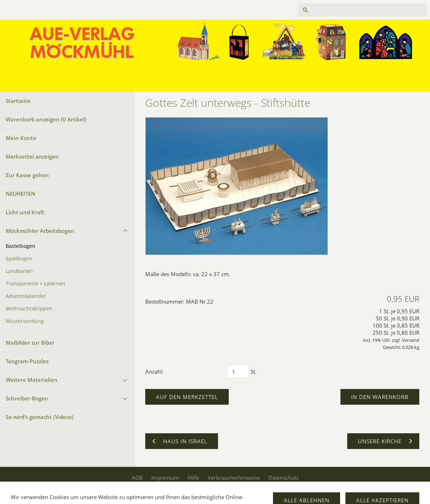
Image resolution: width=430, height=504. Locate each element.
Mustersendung (25, 321)
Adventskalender (26, 296)
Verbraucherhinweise (234, 478)
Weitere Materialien (32, 380)
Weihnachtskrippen (29, 309)
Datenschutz (284, 478)
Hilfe (193, 478)
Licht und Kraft (25, 212)
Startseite (18, 101)
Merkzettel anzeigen (32, 156)
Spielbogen (19, 259)
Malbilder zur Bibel (30, 343)
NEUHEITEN (21, 194)
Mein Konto (21, 138)
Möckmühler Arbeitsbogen (40, 231)
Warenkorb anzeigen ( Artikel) (46, 119)
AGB (137, 478)
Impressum (165, 478)
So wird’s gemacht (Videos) (40, 417)
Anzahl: (154, 371)
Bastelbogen (21, 246)
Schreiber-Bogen (27, 398)
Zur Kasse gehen (27, 175)
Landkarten (19, 271)
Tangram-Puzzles (27, 361)
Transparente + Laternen (36, 284)
